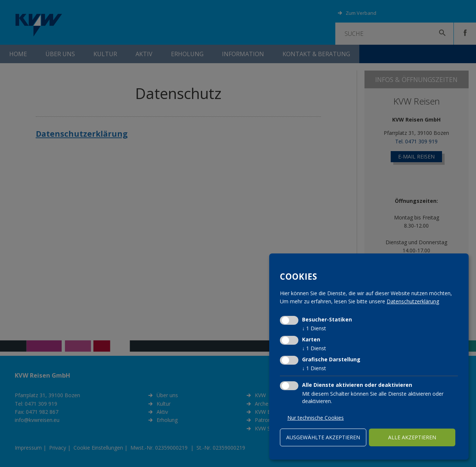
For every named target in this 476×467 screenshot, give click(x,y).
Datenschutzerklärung (413, 301)
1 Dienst (314, 328)
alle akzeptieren (412, 437)
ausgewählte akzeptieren (323, 437)
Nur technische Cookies (316, 418)
